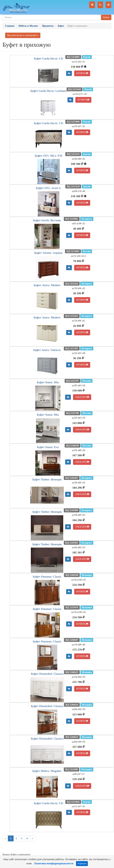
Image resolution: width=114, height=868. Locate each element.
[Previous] (5, 838)
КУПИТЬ (82, 73)
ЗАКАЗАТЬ (82, 397)
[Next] (32, 838)
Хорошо (82, 863)
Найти (106, 17)
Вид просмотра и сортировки (23, 35)
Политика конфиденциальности (54, 863)
